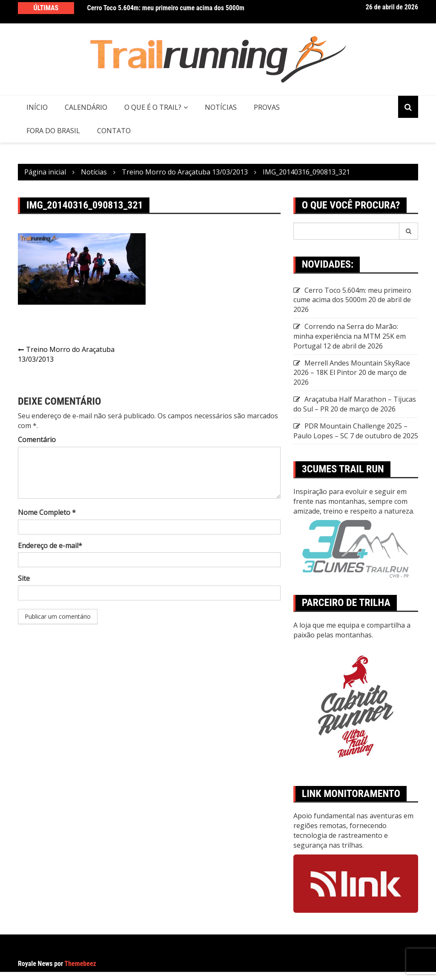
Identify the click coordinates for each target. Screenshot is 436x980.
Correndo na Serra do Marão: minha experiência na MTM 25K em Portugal (350, 336)
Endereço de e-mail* (50, 546)
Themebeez (80, 964)
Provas (267, 107)
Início (37, 107)
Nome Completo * (47, 512)
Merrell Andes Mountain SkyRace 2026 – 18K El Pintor (352, 368)
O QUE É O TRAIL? (153, 107)
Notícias (221, 107)
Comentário (37, 440)
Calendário (86, 107)
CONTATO (114, 131)
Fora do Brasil (53, 131)
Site (24, 578)
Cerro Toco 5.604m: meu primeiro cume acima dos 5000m (166, 8)
